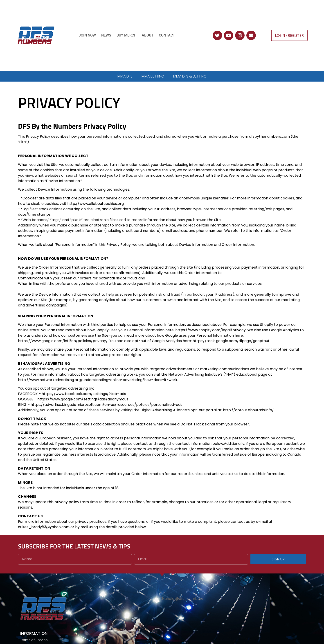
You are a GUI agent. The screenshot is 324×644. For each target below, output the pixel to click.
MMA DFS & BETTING (190, 76)
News (106, 35)
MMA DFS (125, 76)
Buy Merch (126, 35)
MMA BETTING (153, 76)
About (148, 35)
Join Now (87, 35)
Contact (167, 35)
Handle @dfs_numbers (183, 599)
